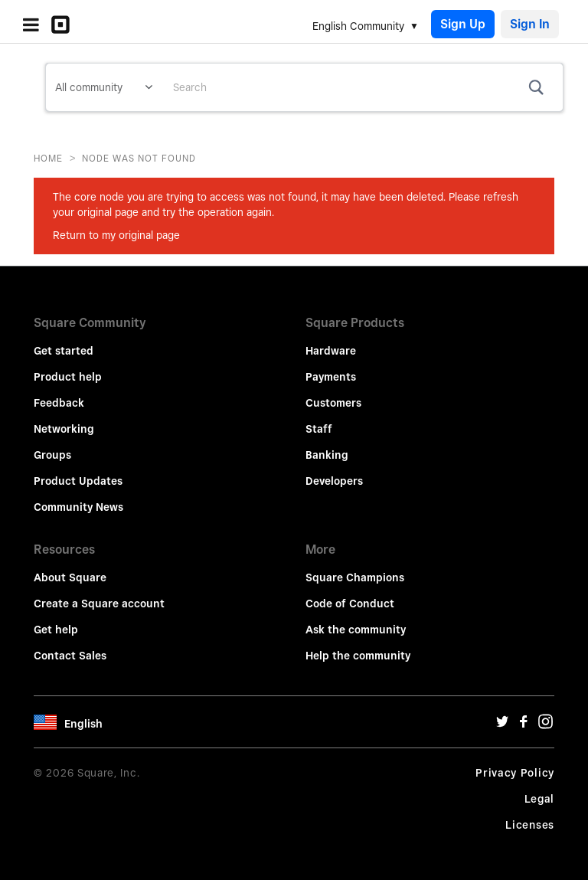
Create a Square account (99, 604)
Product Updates (78, 481)
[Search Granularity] (104, 87)
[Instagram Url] (545, 725)
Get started (64, 351)
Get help (56, 630)
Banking (327, 455)
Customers (333, 403)
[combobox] (362, 87)
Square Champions (355, 577)
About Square (70, 577)
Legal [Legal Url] (540, 799)
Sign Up (463, 24)
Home (48, 158)
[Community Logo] (64, 25)
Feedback (59, 403)
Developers (334, 481)
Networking (64, 429)
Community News (78, 507)
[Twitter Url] (502, 725)
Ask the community (356, 630)
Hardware (331, 351)
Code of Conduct (350, 604)
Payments (331, 377)
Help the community (358, 656)
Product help (68, 377)
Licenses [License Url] (530, 825)
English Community (358, 26)
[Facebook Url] (524, 725)
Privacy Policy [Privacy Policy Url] (515, 773)
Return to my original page (116, 235)
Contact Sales (70, 656)
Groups (52, 455)
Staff (319, 429)
